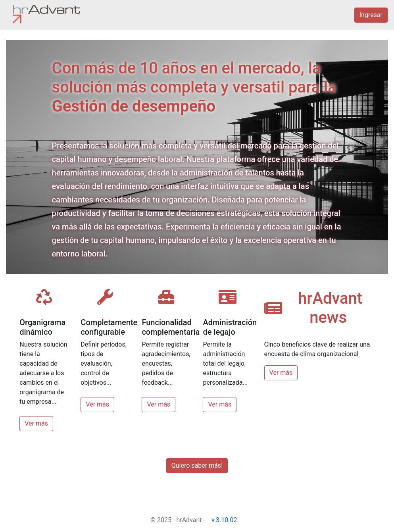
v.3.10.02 (224, 520)
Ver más (36, 423)
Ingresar (371, 15)
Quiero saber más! (197, 465)
